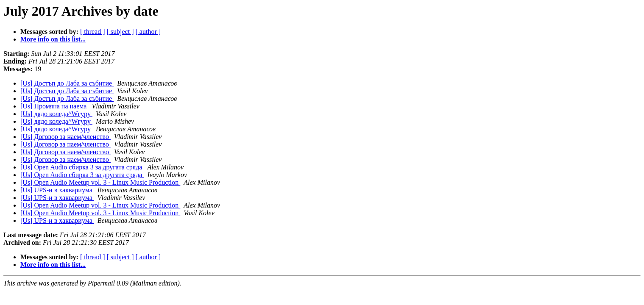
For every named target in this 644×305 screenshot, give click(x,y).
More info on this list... (53, 39)
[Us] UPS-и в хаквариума (57, 190)
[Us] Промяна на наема (54, 106)
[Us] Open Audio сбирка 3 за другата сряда (82, 167)
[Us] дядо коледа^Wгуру (56, 114)
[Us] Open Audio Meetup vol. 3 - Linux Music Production (100, 182)
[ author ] (148, 32)
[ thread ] (93, 32)
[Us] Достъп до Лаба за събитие (67, 83)
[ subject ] (120, 32)
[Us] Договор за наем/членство (66, 137)
